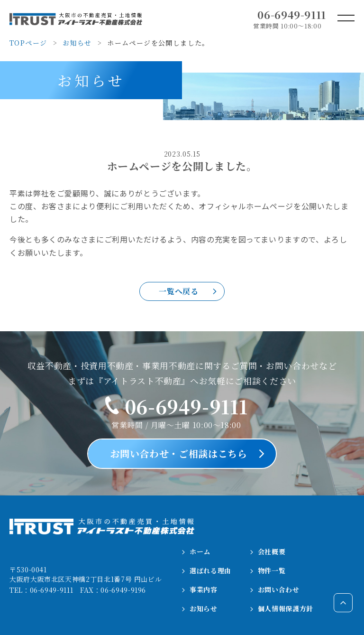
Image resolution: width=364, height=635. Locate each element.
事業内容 (200, 589)
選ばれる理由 (207, 570)
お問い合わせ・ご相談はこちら (179, 453)
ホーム (196, 551)
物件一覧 (268, 570)
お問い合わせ (275, 589)
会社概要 (268, 551)
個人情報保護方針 (282, 608)
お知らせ (200, 608)
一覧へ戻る (178, 291)
